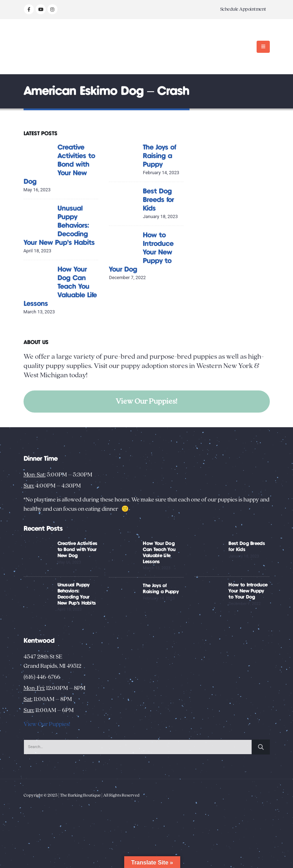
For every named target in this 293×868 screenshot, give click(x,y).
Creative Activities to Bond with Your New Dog (59, 165)
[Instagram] (52, 9)
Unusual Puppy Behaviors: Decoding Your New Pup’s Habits (59, 226)
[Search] (261, 747)
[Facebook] (29, 9)
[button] (263, 47)
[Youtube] (41, 9)
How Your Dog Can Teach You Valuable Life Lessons (60, 287)
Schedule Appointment (243, 9)
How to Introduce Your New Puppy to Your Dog (248, 591)
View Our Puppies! (146, 401)
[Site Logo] (46, 47)
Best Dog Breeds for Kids (158, 200)
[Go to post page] (39, 158)
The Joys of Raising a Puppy (159, 156)
